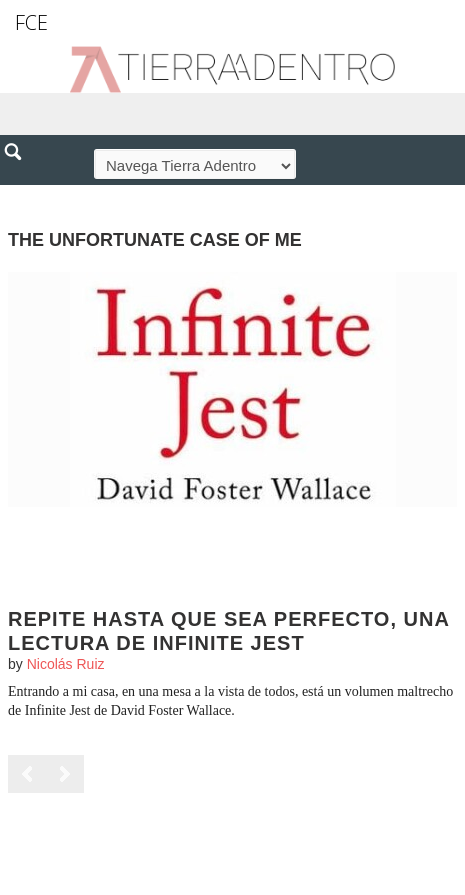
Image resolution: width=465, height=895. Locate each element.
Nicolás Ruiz (66, 664)
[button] (20, 195)
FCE (31, 22)
